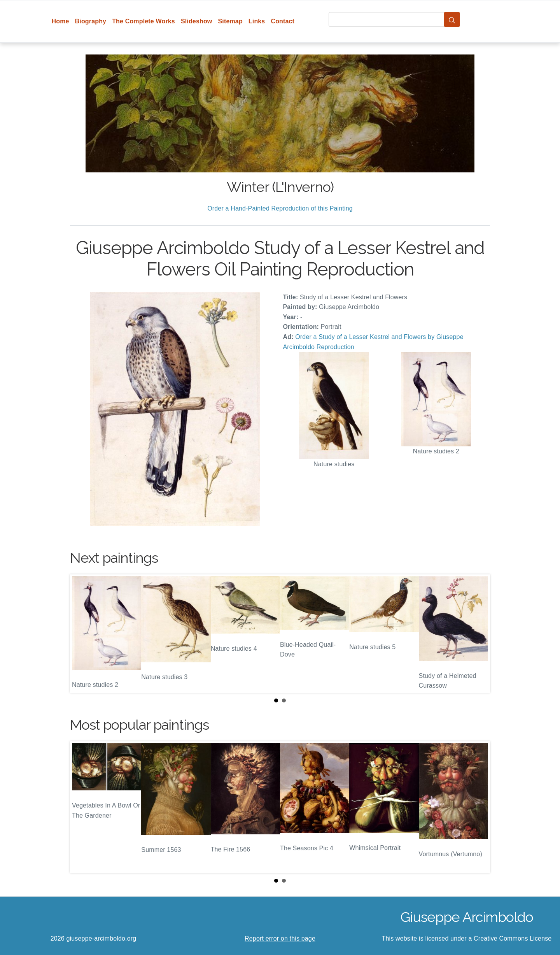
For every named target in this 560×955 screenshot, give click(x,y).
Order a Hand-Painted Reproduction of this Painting (280, 208)
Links (257, 21)
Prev (82, 634)
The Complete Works (143, 21)
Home (60, 21)
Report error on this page (280, 938)
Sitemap (230, 21)
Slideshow (197, 21)
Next (478, 634)
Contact (283, 21)
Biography (91, 21)
